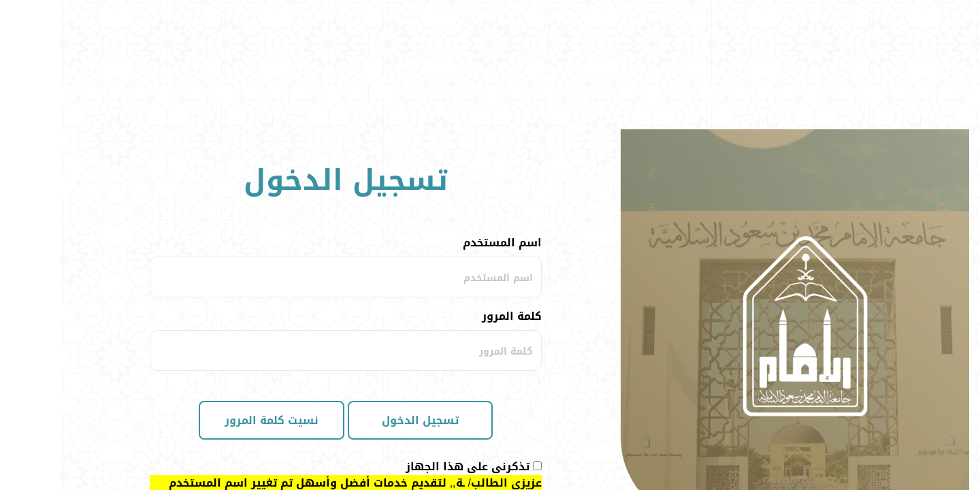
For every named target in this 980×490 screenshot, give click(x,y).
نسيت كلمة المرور (212, 291)
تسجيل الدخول (360, 291)
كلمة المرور (452, 187)
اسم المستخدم (442, 114)
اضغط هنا (377, 386)
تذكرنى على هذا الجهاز (408, 338)
